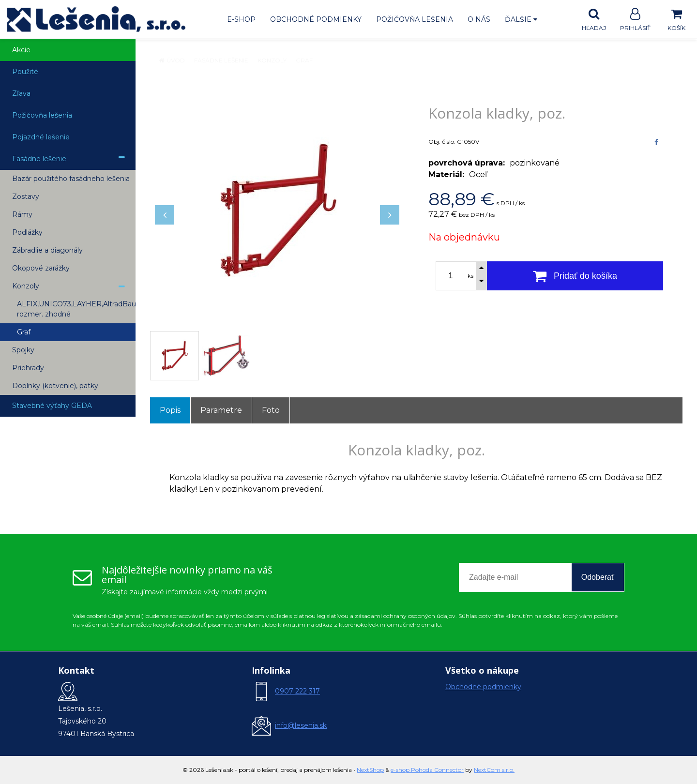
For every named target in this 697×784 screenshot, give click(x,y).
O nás (479, 19)
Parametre (221, 410)
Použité (25, 72)
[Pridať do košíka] (575, 276)
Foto (271, 410)
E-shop (241, 19)
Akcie (21, 50)
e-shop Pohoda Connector (427, 770)
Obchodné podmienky (316, 19)
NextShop (370, 770)
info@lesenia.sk (301, 725)
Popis (170, 410)
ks (470, 276)
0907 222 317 (297, 691)
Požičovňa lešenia (415, 19)
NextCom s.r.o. (494, 770)
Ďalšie (521, 19)
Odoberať (598, 577)
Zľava (21, 93)
